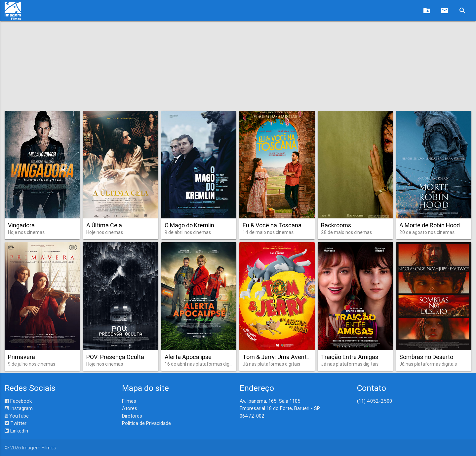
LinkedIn (16, 431)
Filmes (129, 401)
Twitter (16, 423)
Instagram (19, 408)
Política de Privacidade (146, 423)
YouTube (17, 416)
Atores (130, 408)
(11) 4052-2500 (375, 401)
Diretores (132, 416)
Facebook (18, 401)
